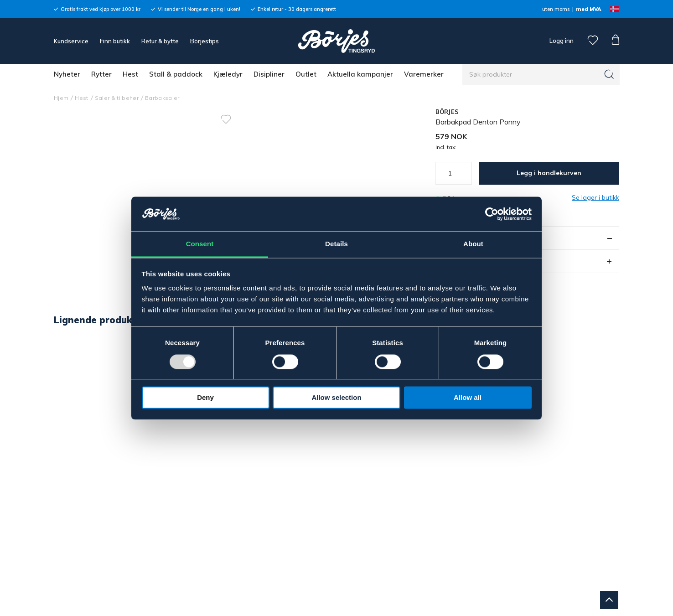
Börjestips (204, 41)
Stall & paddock (176, 74)
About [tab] (473, 244)
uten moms (556, 9)
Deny (205, 398)
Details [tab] (336, 244)
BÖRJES (447, 112)
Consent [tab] (200, 244)
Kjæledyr (228, 74)
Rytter (101, 74)
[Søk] (609, 74)
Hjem (61, 98)
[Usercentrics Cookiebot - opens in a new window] (492, 214)
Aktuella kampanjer (360, 74)
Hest (130, 74)
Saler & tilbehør (117, 98)
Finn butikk (115, 41)
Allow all (468, 398)
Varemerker (424, 74)
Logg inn (561, 41)
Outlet (306, 74)
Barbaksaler (162, 98)
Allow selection (336, 398)
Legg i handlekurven (549, 173)
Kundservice (71, 41)
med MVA (588, 9)
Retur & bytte (160, 41)
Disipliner (269, 74)
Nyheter (67, 74)
